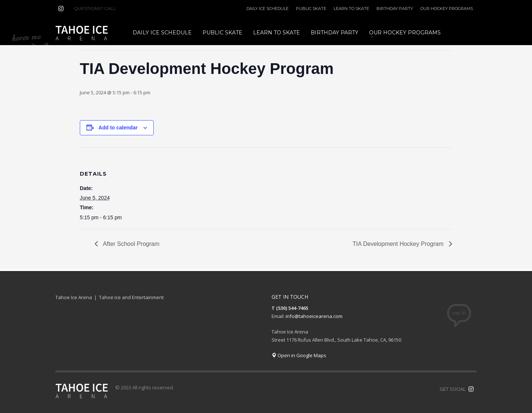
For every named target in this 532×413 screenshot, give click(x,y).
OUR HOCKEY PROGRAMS (447, 9)
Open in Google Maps (299, 355)
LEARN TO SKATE (351, 9)
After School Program (131, 244)
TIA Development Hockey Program (399, 244)
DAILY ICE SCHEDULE (267, 9)
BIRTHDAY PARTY (395, 9)
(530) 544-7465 (136, 8)
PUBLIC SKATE (311, 9)
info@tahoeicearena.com (314, 316)
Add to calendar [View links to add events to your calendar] (118, 128)
